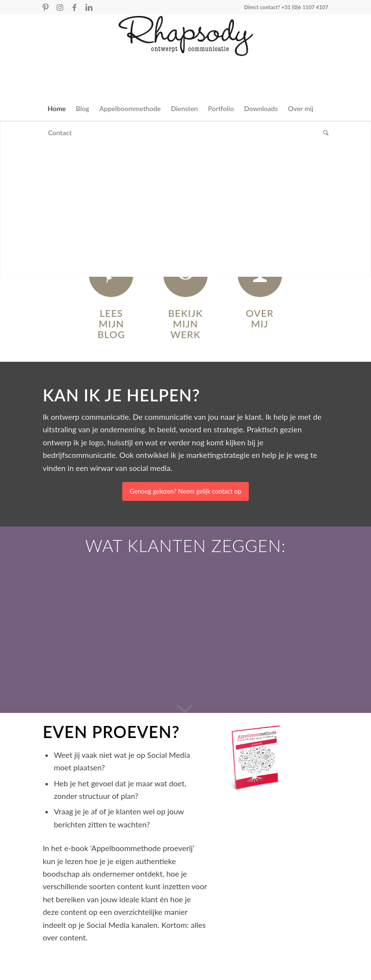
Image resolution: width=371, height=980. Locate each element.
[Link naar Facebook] (74, 7)
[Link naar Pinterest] (45, 7)
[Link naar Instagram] (60, 7)
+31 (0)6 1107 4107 (305, 7)
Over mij (260, 318)
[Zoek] (323, 133)
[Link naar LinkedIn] (89, 7)
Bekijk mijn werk (185, 324)
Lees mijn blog (111, 324)
